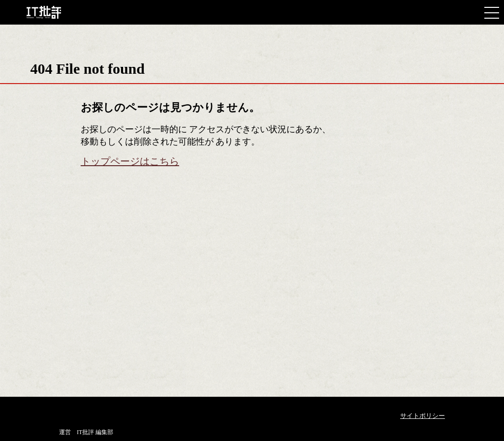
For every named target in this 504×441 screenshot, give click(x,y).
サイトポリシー (423, 416)
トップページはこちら (130, 161)
